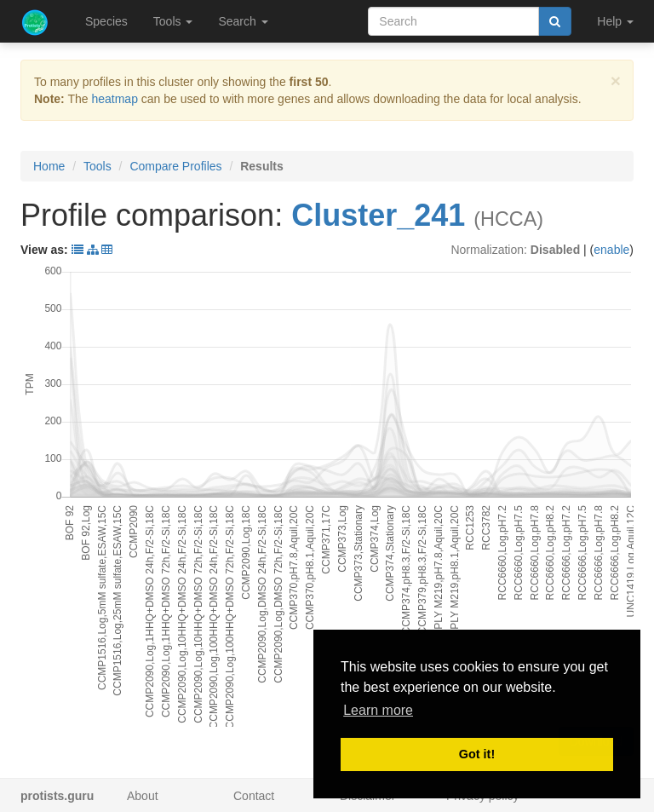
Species (106, 21)
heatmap (114, 99)
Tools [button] (173, 21)
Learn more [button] (378, 710)
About (143, 796)
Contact (254, 796)
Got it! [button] (477, 754)
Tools (98, 166)
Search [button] (243, 21)
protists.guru (57, 796)
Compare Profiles (175, 166)
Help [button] (615, 21)
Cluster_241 (378, 215)
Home (49, 166)
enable (611, 250)
